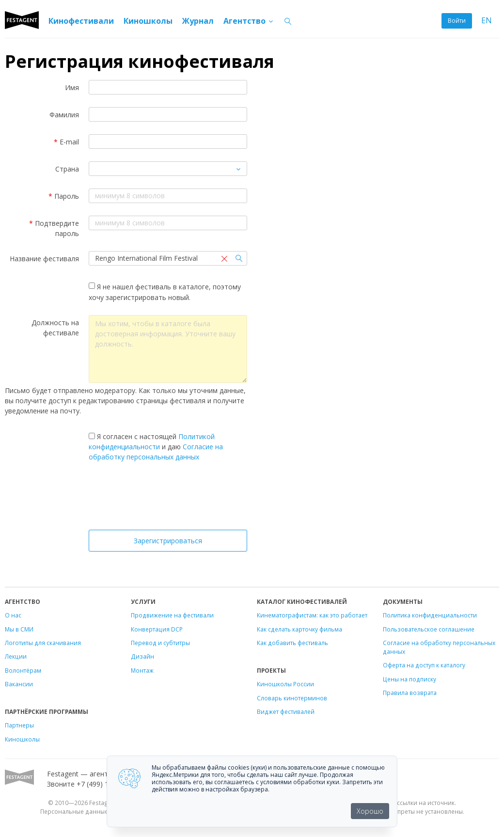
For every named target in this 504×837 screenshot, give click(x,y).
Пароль (64, 196)
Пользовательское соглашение (429, 629)
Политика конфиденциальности (430, 615)
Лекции (16, 656)
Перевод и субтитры (160, 643)
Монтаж (142, 670)
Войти (457, 21)
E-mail (66, 142)
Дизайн (142, 656)
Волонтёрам (23, 670)
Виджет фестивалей (286, 711)
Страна (67, 169)
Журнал (198, 21)
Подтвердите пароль (54, 228)
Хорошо (370, 811)
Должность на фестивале (55, 328)
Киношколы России (285, 684)
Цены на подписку (409, 679)
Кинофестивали (81, 21)
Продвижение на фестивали (172, 615)
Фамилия (64, 115)
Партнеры (19, 725)
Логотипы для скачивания (43, 643)
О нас (13, 615)
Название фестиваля (44, 259)
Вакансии (19, 684)
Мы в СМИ (19, 629)
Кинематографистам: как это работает (312, 615)
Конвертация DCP (157, 629)
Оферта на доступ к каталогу (424, 665)
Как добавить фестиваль (292, 643)
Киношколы (148, 21)
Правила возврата (410, 693)
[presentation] (168, 498)
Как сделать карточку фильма (299, 629)
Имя (72, 87)
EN (487, 21)
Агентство (249, 21)
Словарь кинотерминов (292, 698)
